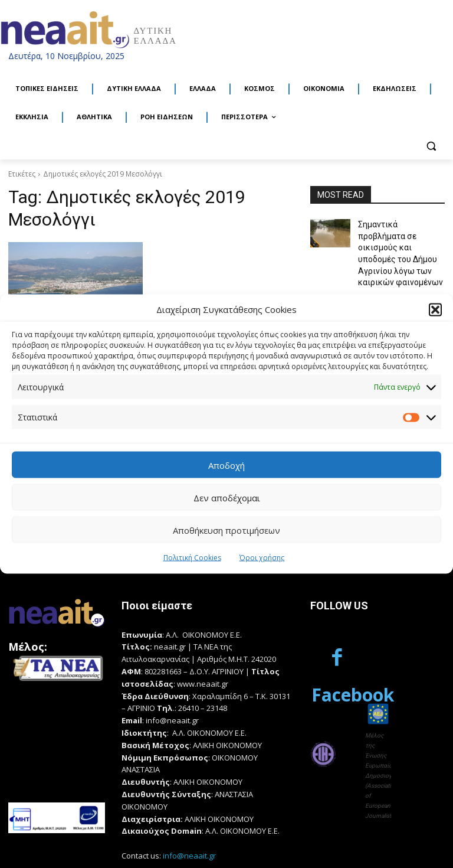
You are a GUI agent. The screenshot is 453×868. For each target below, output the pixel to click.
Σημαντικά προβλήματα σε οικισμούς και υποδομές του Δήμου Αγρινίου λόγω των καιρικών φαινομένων (397, 244)
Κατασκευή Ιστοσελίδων (49, 846)
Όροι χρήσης (262, 558)
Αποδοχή (226, 465)
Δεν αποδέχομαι (227, 497)
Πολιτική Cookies (192, 558)
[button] (435, 309)
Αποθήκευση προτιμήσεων (226, 530)
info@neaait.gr (189, 791)
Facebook (353, 626)
